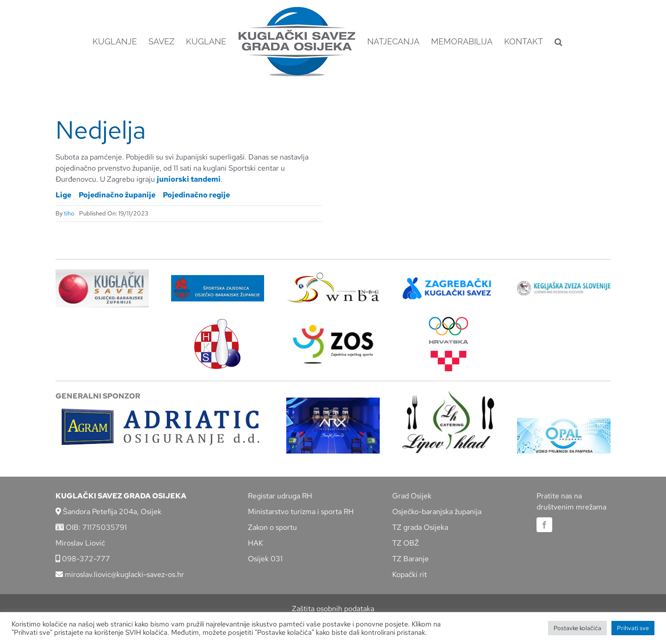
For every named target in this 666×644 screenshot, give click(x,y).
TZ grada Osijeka (420, 527)
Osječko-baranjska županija (437, 512)
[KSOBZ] (102, 273)
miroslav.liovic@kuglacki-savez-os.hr (120, 574)
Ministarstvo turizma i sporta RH (301, 512)
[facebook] (544, 525)
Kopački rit (410, 574)
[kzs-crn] (564, 285)
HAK (256, 543)
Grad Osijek (412, 496)
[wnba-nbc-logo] (333, 276)
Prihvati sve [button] (633, 628)
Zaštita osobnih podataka (333, 609)
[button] (558, 42)
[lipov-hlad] (449, 394)
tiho (69, 213)
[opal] (564, 421)
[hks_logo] (217, 322)
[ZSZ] (218, 279)
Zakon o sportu (272, 527)
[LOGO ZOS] (333, 326)
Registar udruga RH (280, 496)
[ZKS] (449, 280)
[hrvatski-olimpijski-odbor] (449, 320)
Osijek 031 (265, 559)
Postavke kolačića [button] (577, 628)
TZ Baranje (410, 559)
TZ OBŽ (406, 543)
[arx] (333, 401)
